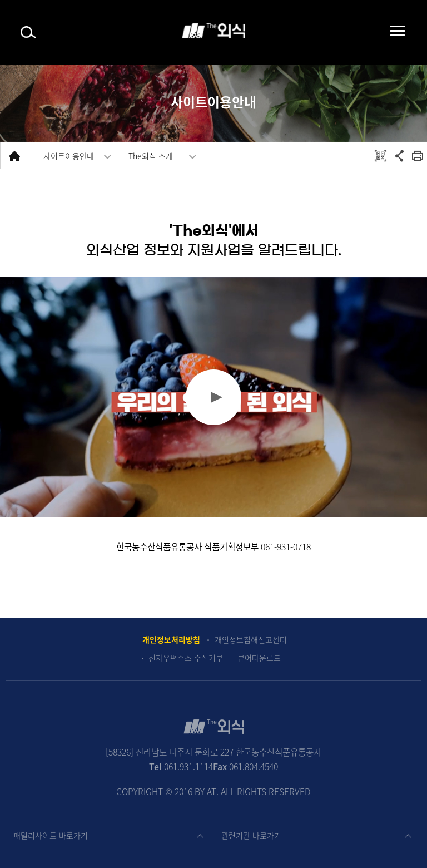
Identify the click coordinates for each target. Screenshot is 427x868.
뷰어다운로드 (259, 658)
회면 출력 (418, 156)
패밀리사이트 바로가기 (51, 835)
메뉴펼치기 (386, 31)
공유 (399, 156)
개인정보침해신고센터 (251, 640)
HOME (15, 156)
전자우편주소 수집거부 (186, 658)
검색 (28, 33)
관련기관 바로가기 (251, 835)
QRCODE (381, 156)
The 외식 (213, 31)
